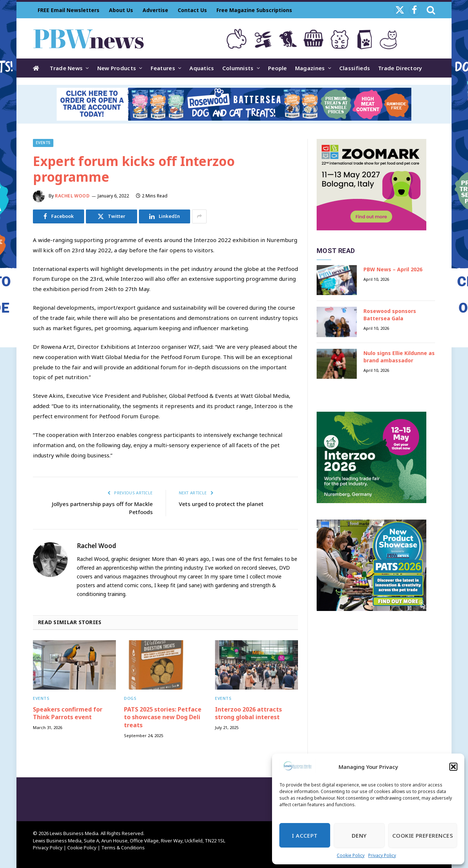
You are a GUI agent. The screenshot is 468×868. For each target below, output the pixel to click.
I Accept (305, 835)
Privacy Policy (382, 855)
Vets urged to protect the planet (221, 504)
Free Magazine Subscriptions (254, 10)
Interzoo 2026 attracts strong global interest (248, 714)
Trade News (66, 68)
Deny (359, 835)
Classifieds (355, 68)
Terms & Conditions (123, 848)
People (278, 68)
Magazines (310, 68)
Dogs (130, 698)
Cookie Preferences (423, 835)
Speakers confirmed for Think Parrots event (68, 714)
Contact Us (192, 10)
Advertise (155, 10)
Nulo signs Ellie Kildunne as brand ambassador (399, 357)
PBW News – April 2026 (393, 269)
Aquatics (202, 68)
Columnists (238, 68)
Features (163, 68)
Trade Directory (400, 68)
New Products (117, 68)
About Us (121, 10)
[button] (453, 767)
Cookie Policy (351, 855)
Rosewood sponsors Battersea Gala (390, 315)
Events (43, 143)
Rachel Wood (72, 196)
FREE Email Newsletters (69, 10)
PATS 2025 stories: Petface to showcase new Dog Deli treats (163, 718)
